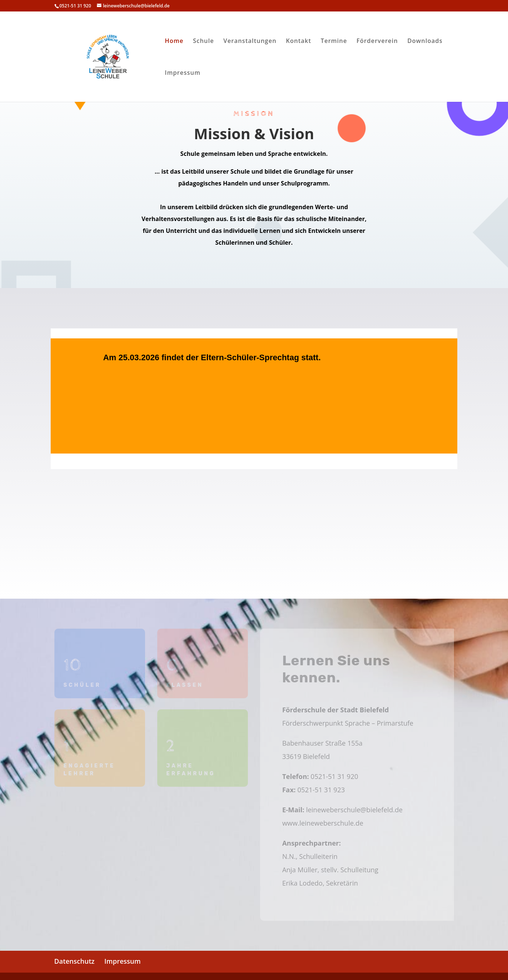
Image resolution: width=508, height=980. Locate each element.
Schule (203, 41)
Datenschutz (75, 961)
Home (174, 41)
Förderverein (377, 41)
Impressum (183, 73)
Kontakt (299, 41)
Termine (334, 41)
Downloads (425, 41)
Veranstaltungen (250, 41)
